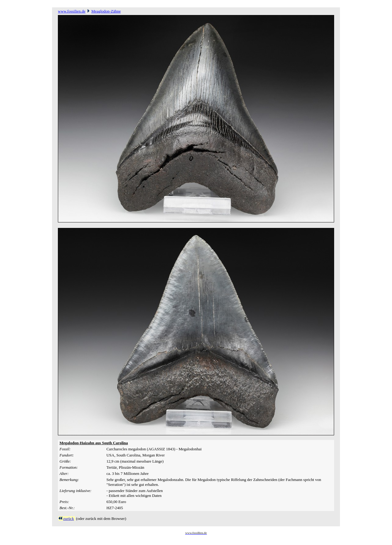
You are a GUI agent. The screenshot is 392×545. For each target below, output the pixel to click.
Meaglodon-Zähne (106, 11)
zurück (68, 519)
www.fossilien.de (72, 11)
